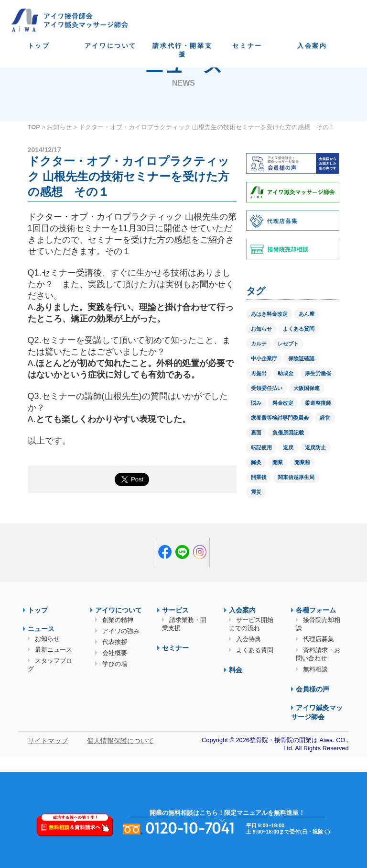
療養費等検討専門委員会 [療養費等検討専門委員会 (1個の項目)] (280, 418)
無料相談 (315, 669)
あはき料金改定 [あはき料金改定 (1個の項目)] (269, 314)
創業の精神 (118, 620)
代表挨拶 (115, 642)
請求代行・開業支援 (182, 50)
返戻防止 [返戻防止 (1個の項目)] (315, 447)
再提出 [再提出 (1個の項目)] (259, 373)
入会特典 (248, 639)
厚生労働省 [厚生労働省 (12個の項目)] (318, 373)
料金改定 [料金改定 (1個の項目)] (283, 403)
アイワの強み (121, 631)
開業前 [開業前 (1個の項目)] (302, 462)
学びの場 (115, 664)
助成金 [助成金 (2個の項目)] (286, 373)
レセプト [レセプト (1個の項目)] (288, 344)
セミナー (247, 46)
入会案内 (312, 46)
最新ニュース (54, 650)
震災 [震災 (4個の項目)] (256, 492)
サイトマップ (48, 741)
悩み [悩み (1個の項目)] (256, 403)
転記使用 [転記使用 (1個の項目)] (261, 447)
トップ (39, 46)
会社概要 (115, 653)
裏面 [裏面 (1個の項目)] (256, 433)
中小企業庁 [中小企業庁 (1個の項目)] (264, 358)
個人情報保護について (120, 741)
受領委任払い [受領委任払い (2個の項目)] (267, 388)
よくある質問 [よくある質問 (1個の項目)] (299, 329)
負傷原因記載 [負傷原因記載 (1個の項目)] (288, 433)
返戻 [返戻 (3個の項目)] (288, 447)
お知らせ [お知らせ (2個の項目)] (261, 329)
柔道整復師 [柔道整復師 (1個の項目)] (318, 403)
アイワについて (111, 46)
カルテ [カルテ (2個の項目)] (259, 344)
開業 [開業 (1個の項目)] (278, 462)
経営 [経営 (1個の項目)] (325, 418)
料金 (236, 670)
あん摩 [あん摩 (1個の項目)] (307, 314)
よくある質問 (255, 650)
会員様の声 (313, 689)
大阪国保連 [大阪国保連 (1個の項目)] (307, 388)
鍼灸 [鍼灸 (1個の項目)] (256, 462)
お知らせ (59, 127)
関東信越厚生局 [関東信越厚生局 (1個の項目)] (296, 477)
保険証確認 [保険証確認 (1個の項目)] (301, 358)
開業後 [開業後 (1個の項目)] (259, 477)
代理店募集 (318, 639)
